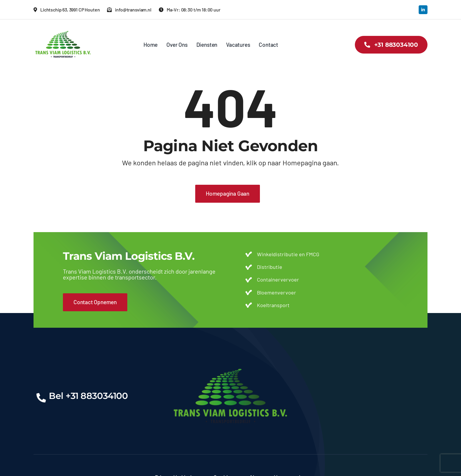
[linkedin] (423, 10)
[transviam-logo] (63, 28)
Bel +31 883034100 (88, 396)
